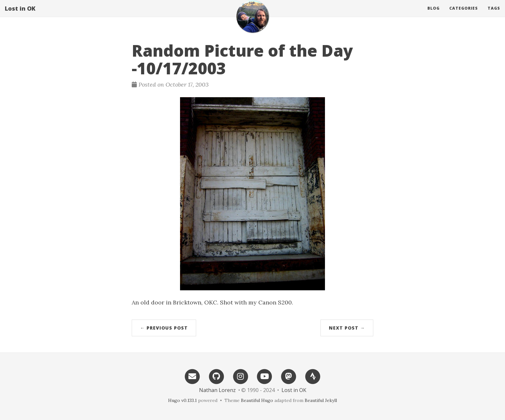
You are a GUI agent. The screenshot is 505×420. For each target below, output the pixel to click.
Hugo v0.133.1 (182, 400)
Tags (494, 14)
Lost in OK (20, 14)
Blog (434, 14)
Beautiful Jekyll (321, 400)
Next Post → (347, 328)
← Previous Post (164, 328)
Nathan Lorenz (217, 390)
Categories (464, 14)
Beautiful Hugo (257, 400)
